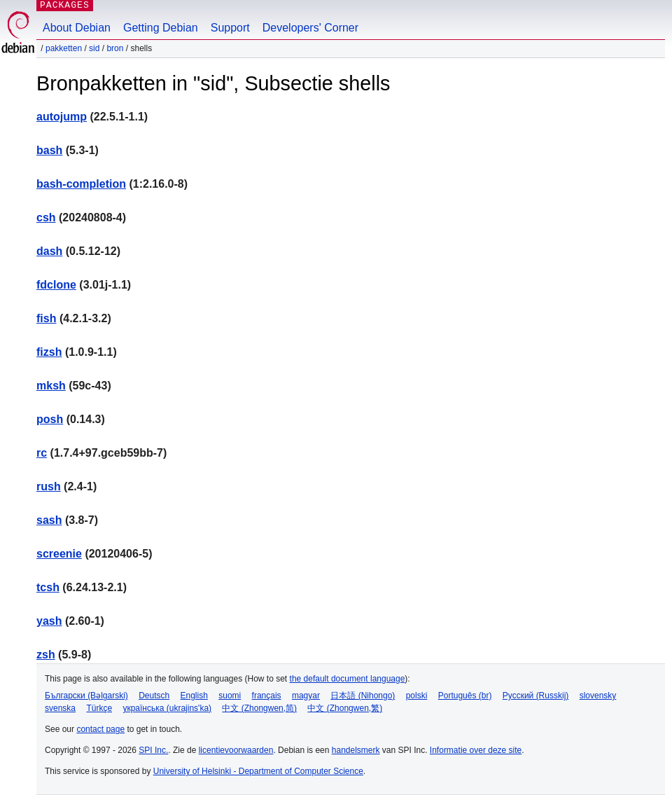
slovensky (598, 696)
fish (46, 318)
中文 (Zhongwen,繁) (345, 708)
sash (49, 520)
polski (417, 696)
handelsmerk (356, 750)
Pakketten (64, 48)
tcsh (48, 587)
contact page (100, 729)
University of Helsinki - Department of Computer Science (258, 771)
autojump (62, 117)
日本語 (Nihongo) (363, 696)
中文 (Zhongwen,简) (259, 708)
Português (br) (465, 696)
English (194, 696)
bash (49, 150)
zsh (46, 655)
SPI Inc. (153, 750)
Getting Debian (161, 28)
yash (49, 621)
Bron (115, 48)
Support (230, 28)
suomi (230, 696)
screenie (59, 554)
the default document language (348, 679)
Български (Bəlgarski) (86, 696)
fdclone (56, 285)
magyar (306, 696)
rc (42, 453)
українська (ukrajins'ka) (167, 708)
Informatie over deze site (476, 750)
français (267, 696)
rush (49, 486)
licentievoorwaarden (236, 750)
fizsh (49, 352)
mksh (51, 386)
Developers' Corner (310, 28)
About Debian (77, 28)
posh (50, 419)
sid (94, 48)
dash (49, 251)
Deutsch (154, 696)
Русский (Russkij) (536, 696)
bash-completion (81, 184)
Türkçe (99, 708)
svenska (60, 708)
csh (46, 217)
